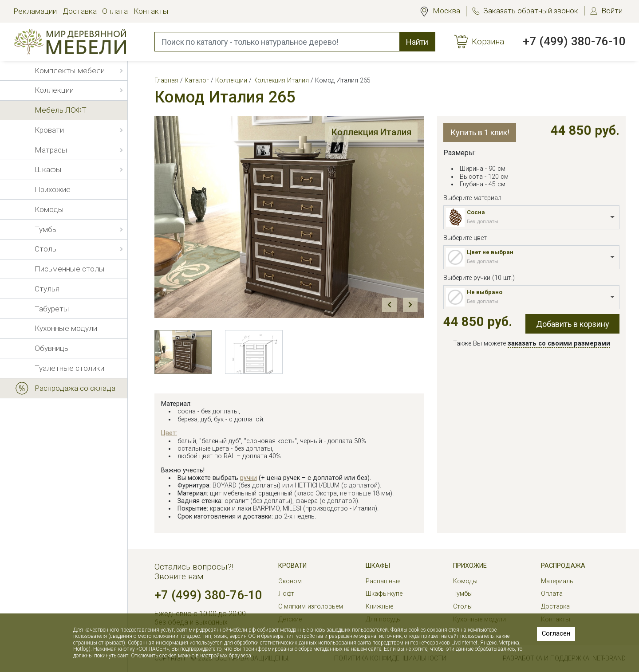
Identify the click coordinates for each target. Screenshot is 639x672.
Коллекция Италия (368, 133)
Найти (417, 42)
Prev (389, 305)
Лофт (286, 594)
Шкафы (378, 566)
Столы (463, 607)
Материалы (558, 581)
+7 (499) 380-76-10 (574, 41)
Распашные (383, 581)
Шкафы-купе (384, 594)
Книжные (379, 607)
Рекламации (35, 11)
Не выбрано (485, 292)
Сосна (476, 212)
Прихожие (470, 566)
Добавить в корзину (573, 324)
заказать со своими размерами (559, 344)
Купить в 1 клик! (480, 132)
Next (410, 305)
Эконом (290, 581)
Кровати (292, 566)
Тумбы (463, 594)
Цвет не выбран (490, 252)
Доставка (80, 11)
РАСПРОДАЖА (563, 566)
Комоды (465, 581)
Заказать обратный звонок (531, 11)
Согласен (556, 634)
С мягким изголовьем (311, 607)
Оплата (115, 11)
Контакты (151, 11)
